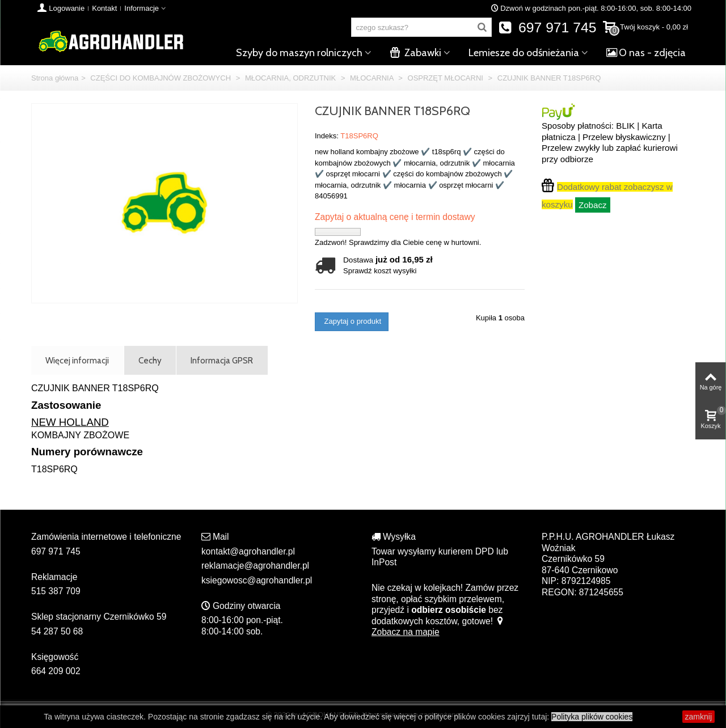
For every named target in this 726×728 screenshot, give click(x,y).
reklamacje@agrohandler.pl (255, 566)
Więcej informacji (77, 360)
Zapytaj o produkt (352, 321)
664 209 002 (56, 671)
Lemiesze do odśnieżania (524, 53)
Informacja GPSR (222, 360)
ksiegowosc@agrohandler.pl (257, 580)
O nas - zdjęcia (646, 53)
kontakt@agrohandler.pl (248, 551)
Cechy (150, 360)
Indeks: (327, 136)
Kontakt (104, 8)
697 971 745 (548, 27)
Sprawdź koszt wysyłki (380, 271)
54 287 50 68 (57, 631)
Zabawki (415, 53)
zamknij (698, 717)
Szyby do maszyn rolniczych (299, 53)
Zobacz (593, 205)
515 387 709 (56, 591)
